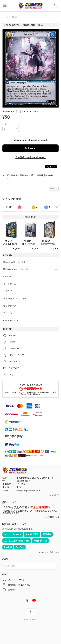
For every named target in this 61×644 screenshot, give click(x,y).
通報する (54, 188)
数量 (4, 124)
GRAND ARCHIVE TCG (14, 262)
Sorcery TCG (9, 277)
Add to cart (31, 148)
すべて (9, 207)
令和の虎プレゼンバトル (15, 299)
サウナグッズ (10, 306)
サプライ (8, 291)
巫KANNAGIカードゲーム (16, 269)
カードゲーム (10, 284)
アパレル (8, 313)
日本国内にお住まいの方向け (31, 157)
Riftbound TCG (11, 321)
